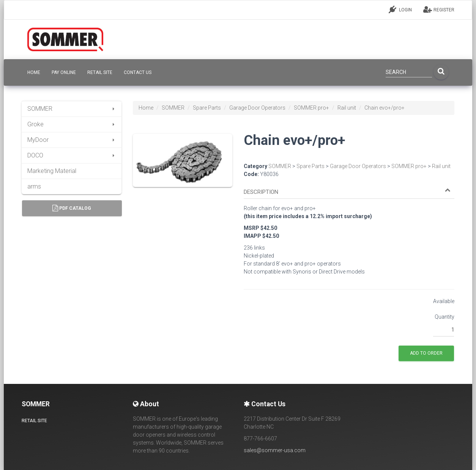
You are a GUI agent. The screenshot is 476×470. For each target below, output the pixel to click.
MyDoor (72, 140)
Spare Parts (207, 108)
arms (34, 186)
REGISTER (439, 9)
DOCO (72, 155)
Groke (72, 124)
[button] (347, 192)
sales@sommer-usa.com (275, 450)
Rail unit (347, 108)
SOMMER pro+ (311, 108)
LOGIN (400, 9)
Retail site (100, 72)
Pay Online (64, 72)
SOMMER (72, 109)
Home (146, 108)
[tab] (349, 189)
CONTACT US (138, 72)
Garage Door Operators (257, 108)
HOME (34, 72)
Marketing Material (52, 171)
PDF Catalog (72, 208)
